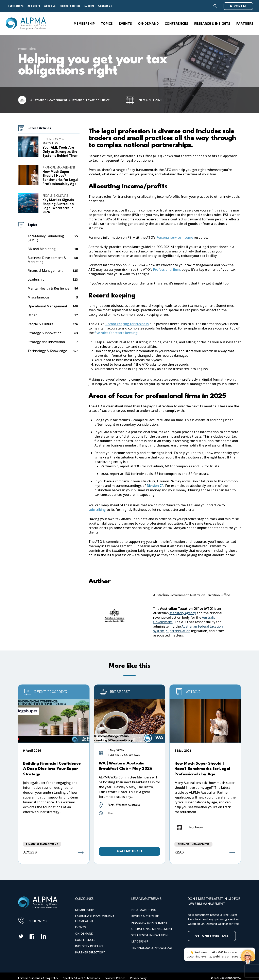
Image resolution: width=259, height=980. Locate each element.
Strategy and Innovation (46, 342)
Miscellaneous (38, 297)
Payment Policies (115, 978)
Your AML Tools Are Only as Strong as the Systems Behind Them (61, 151)
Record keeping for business (127, 324)
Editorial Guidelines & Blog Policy (38, 978)
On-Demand (84, 933)
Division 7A (155, 486)
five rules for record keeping (116, 333)
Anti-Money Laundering (46, 238)
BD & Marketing (144, 910)
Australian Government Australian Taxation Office (192, 595)
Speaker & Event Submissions (81, 978)
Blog (33, 49)
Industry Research (90, 946)
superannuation (178, 631)
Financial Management (59, 167)
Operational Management (47, 306)
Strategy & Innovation (45, 333)
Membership (84, 910)
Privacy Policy (139, 978)
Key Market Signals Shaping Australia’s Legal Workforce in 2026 (58, 206)
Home (22, 49)
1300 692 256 (38, 921)
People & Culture (55, 196)
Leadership (36, 280)
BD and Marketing (42, 249)
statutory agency (183, 613)
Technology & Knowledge (53, 141)
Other (32, 315)
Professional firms (167, 269)
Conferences (85, 940)
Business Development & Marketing (47, 260)
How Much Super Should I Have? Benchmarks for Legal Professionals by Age (60, 178)
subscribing (97, 510)
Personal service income (175, 237)
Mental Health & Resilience (48, 288)
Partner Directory (90, 952)
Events (80, 927)
